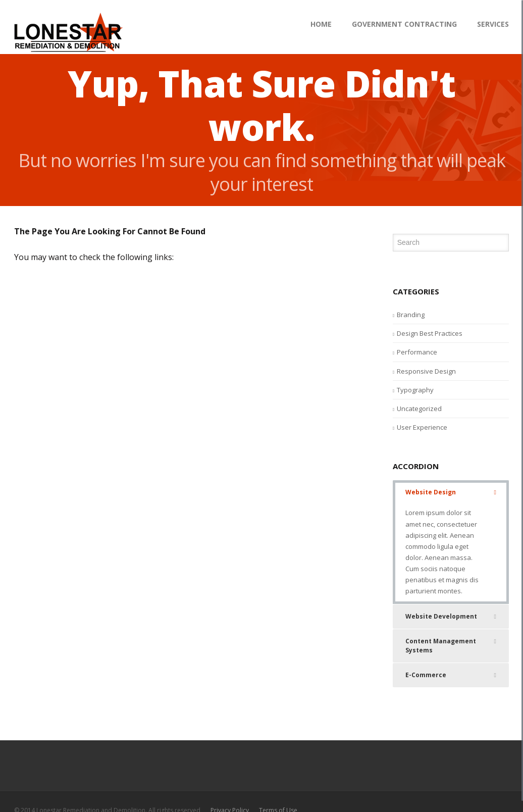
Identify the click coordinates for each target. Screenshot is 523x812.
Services (493, 24)
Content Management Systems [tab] (451, 646)
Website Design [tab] (451, 492)
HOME (321, 24)
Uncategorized (419, 409)
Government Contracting (404, 24)
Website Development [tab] (451, 617)
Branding (411, 315)
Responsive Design (426, 371)
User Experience (422, 427)
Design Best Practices (430, 333)
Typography (415, 390)
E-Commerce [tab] (451, 675)
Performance (417, 352)
